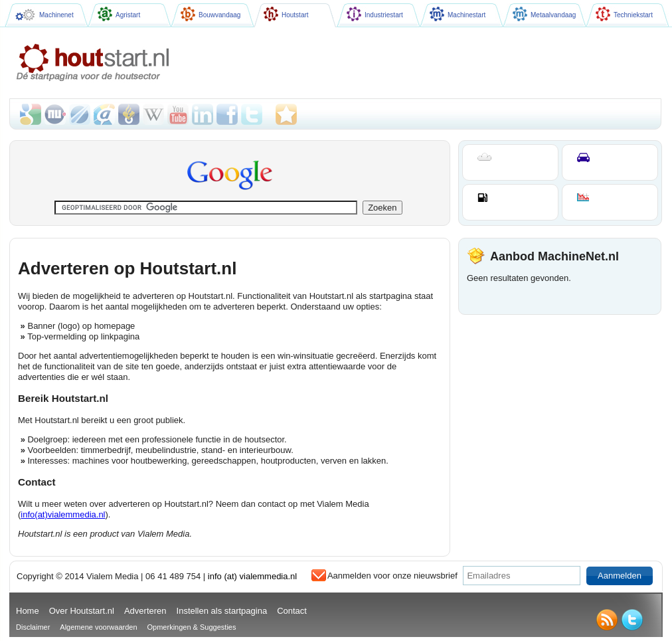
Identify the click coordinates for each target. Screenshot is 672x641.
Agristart (119, 14)
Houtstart (286, 14)
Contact (292, 611)
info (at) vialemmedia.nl (252, 576)
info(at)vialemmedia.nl (63, 514)
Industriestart (375, 14)
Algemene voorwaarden (98, 627)
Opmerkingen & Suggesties (192, 627)
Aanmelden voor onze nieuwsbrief (392, 576)
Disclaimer (33, 627)
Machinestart (458, 14)
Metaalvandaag (544, 14)
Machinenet (44, 15)
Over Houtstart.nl (82, 611)
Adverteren (145, 611)
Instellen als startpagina (222, 611)
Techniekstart (624, 14)
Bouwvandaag (210, 14)
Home (28, 611)
